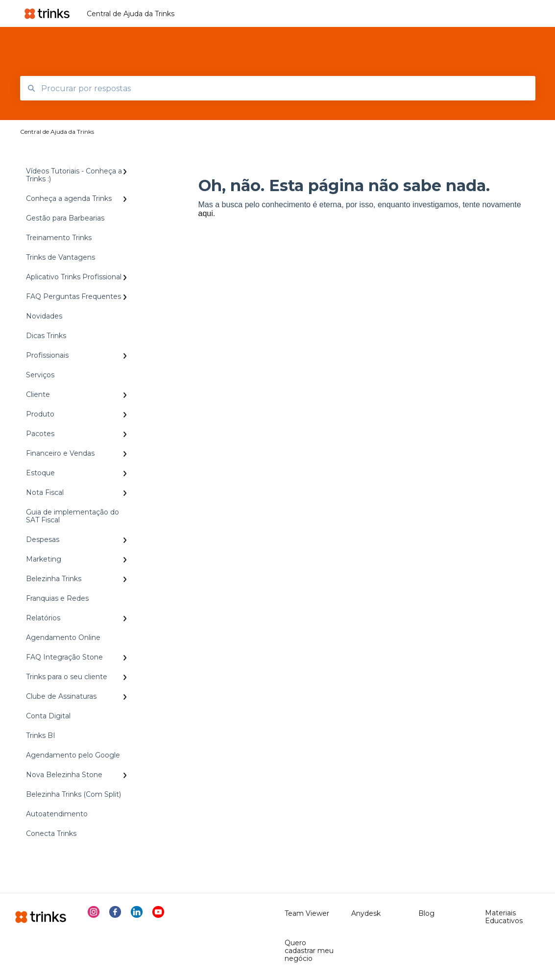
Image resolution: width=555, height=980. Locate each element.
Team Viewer (307, 913)
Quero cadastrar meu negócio (309, 951)
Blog (426, 913)
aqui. (207, 213)
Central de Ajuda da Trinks (131, 14)
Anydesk (366, 913)
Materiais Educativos (504, 917)
